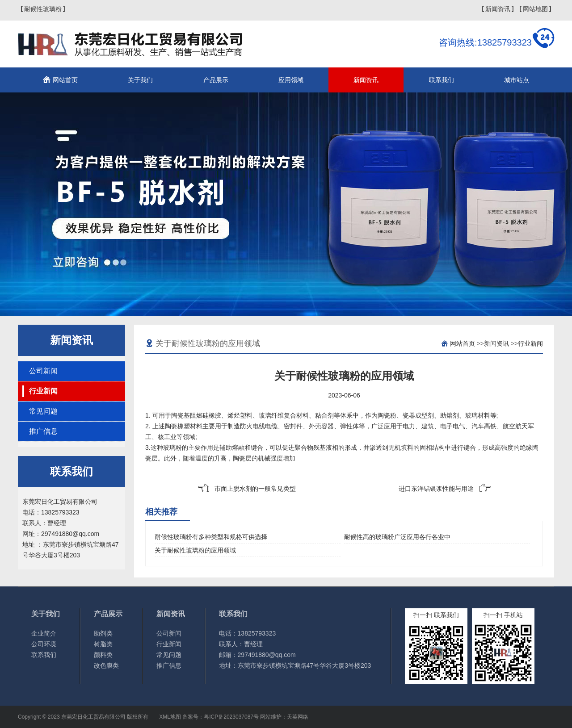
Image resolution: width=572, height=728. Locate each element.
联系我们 (442, 80)
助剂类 (103, 633)
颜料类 (103, 655)
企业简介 (44, 633)
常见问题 (43, 411)
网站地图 (535, 9)
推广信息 (43, 431)
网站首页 (65, 80)
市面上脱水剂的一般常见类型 (255, 489)
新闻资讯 (498, 9)
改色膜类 (106, 665)
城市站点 (517, 80)
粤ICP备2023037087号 (231, 717)
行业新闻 (43, 391)
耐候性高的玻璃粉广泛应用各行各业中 (397, 537)
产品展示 (216, 80)
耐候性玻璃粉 (43, 9)
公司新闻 (43, 371)
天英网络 (298, 717)
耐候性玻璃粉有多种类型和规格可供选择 (211, 537)
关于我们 (140, 80)
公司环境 (44, 644)
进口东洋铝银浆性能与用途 (436, 489)
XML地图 (170, 717)
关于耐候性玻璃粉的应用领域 (195, 550)
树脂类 (103, 644)
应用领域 (291, 80)
